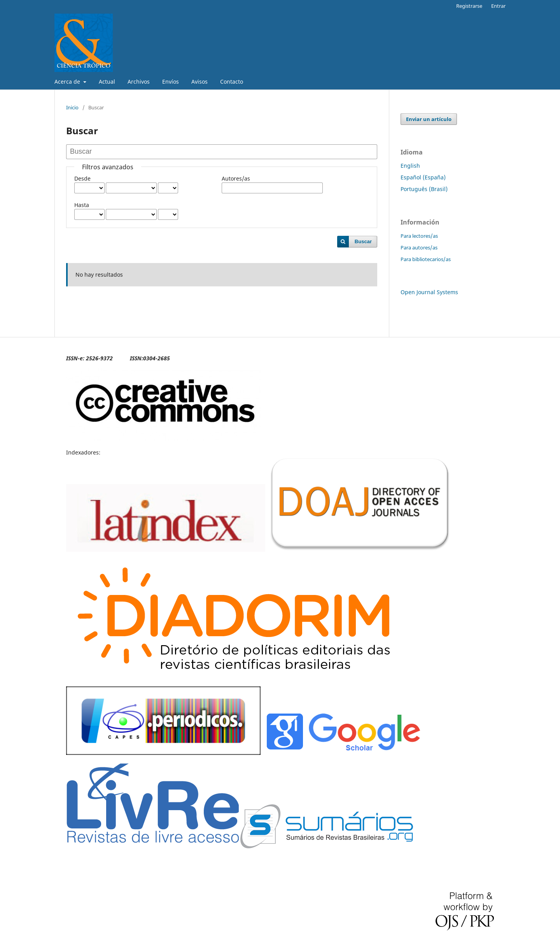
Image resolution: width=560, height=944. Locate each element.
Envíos (171, 82)
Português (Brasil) (424, 189)
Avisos (199, 82)
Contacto (232, 82)
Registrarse (469, 6)
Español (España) (423, 177)
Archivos (139, 82)
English (410, 166)
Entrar (498, 6)
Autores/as (236, 178)
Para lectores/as (419, 236)
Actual (107, 82)
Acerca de (68, 82)
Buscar (363, 241)
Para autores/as (419, 247)
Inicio (72, 107)
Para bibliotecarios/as (426, 259)
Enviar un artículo (429, 119)
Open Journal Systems (429, 292)
